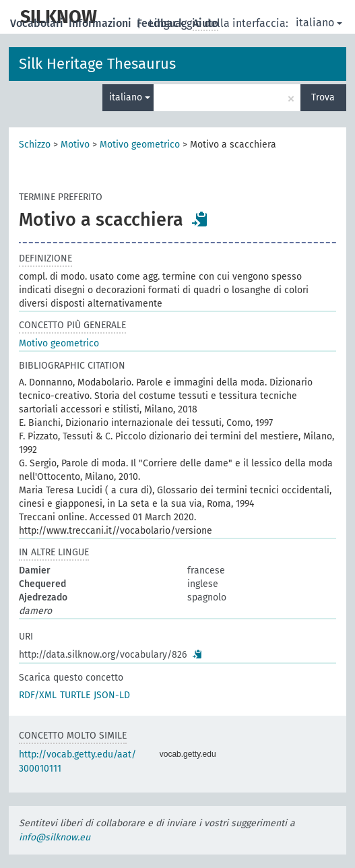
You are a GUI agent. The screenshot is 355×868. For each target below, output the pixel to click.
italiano (319, 23)
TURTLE (75, 695)
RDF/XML (38, 695)
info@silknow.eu (55, 837)
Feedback (162, 23)
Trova (323, 97)
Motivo (75, 145)
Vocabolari (38, 23)
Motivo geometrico (140, 145)
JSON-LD (112, 695)
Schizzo (35, 145)
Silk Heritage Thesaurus (97, 64)
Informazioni (101, 23)
